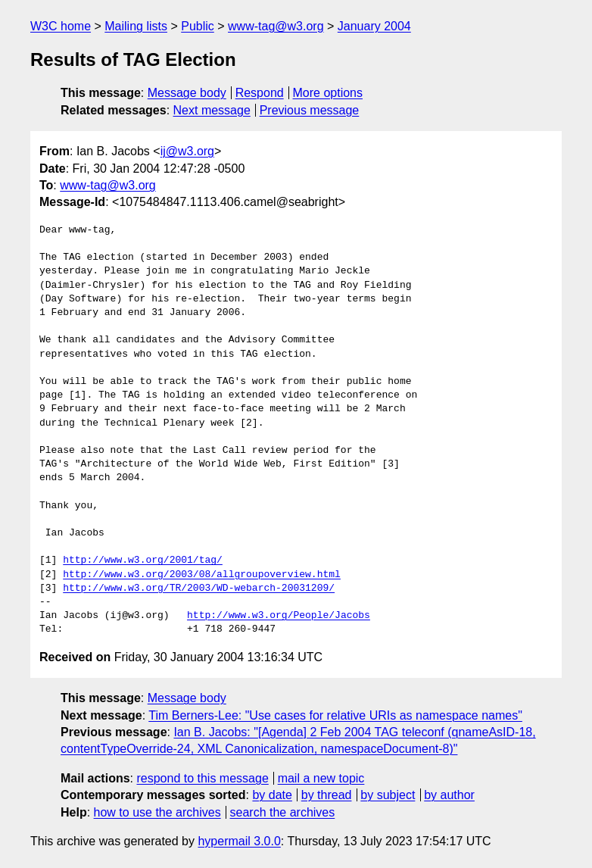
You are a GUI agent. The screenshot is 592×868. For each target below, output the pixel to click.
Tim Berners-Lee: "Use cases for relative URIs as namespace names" (335, 715)
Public (198, 26)
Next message (212, 110)
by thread (327, 795)
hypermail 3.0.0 (239, 841)
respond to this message (202, 778)
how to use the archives (157, 812)
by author (449, 795)
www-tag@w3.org (276, 26)
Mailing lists (136, 26)
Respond (260, 93)
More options (328, 93)
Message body (187, 93)
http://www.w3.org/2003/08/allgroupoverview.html (202, 575)
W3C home (61, 26)
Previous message (310, 110)
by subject (388, 795)
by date (272, 795)
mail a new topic (321, 778)
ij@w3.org (187, 151)
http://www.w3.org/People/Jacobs (279, 616)
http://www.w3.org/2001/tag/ (143, 560)
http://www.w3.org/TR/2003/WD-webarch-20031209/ (199, 589)
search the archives (283, 812)
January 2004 (374, 26)
